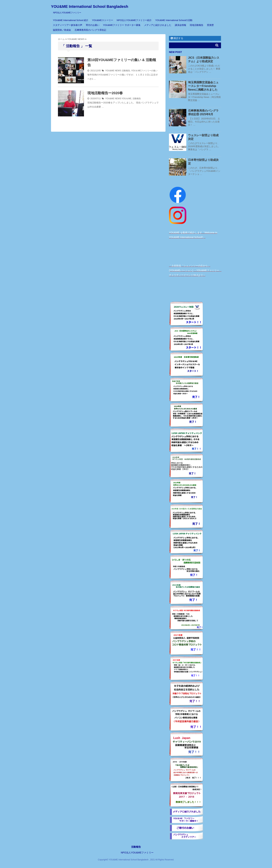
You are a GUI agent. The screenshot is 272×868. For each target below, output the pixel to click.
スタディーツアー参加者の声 (68, 25)
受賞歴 (210, 25)
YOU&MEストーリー (102, 20)
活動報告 (126, 71)
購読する (177, 38)
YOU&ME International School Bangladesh (90, 7)
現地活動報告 (197, 25)
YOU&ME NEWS (113, 71)
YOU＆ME (126, 99)
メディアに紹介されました (158, 25)
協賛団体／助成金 (62, 30)
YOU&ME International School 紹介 (71, 20)
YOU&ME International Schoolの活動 (174, 20)
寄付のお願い (93, 25)
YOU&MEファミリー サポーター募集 (122, 25)
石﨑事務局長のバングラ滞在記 (90, 30)
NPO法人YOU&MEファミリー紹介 (134, 20)
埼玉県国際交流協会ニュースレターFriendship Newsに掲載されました (203, 86)
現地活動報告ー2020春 (105, 93)
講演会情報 (180, 25)
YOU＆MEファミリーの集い (144, 71)
